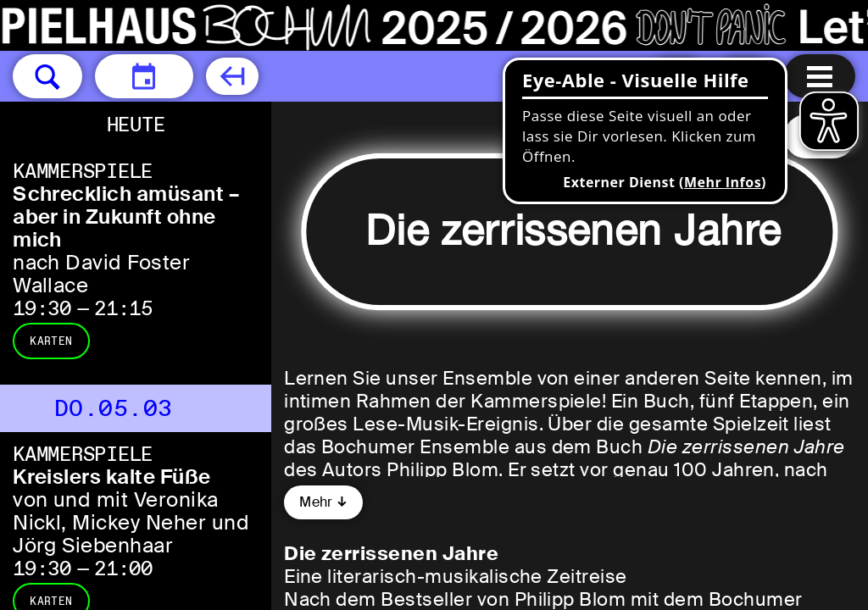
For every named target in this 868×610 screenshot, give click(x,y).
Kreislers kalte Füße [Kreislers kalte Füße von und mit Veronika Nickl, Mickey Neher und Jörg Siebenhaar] (112, 477)
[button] (47, 76)
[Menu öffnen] (820, 76)
